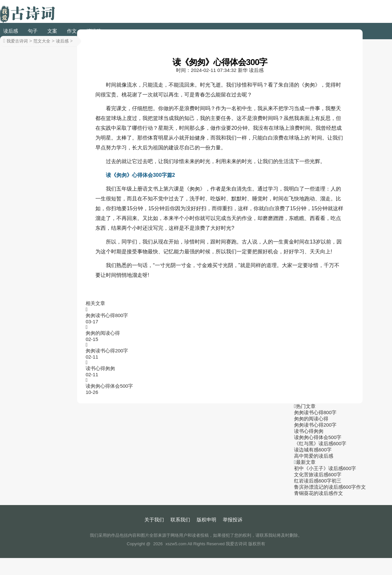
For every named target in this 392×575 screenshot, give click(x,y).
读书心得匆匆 (100, 368)
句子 (33, 31)
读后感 (11, 31)
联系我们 (180, 520)
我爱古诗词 (17, 41)
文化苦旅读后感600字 (318, 474)
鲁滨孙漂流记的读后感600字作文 (330, 487)
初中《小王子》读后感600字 (325, 468)
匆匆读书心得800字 (107, 315)
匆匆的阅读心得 (103, 333)
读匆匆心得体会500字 (109, 386)
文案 (52, 31)
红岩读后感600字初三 (318, 481)
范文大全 (42, 41)
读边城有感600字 (313, 450)
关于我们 (154, 520)
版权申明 (206, 520)
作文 (72, 31)
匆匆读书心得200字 (107, 351)
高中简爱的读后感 (314, 456)
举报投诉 (233, 520)
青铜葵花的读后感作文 (318, 493)
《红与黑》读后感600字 (320, 443)
